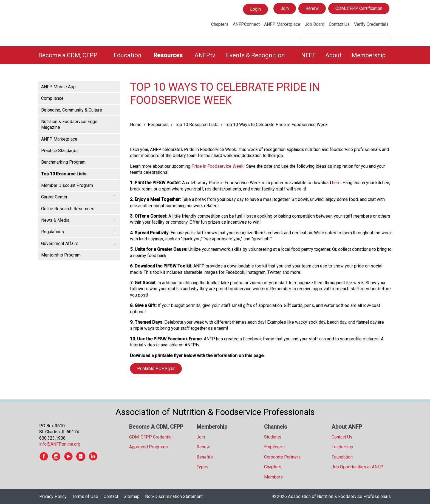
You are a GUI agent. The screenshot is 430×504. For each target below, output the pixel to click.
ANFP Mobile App (58, 87)
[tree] (79, 170)
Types (203, 467)
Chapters (220, 24)
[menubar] (215, 55)
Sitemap (132, 496)
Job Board (315, 24)
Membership (369, 55)
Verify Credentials (371, 24)
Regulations (53, 232)
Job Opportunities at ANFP (357, 467)
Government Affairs (60, 244)
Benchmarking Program (63, 162)
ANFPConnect (246, 24)
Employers (274, 447)
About (333, 55)
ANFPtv (205, 55)
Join (285, 8)
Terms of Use (85, 496)
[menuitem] (73, 55)
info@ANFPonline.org (60, 444)
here (336, 183)
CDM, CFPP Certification (359, 8)
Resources (168, 55)
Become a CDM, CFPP (68, 55)
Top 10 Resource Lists (197, 125)
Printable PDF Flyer (156, 368)
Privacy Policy (53, 496)
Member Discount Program (67, 185)
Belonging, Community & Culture (72, 110)
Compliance (52, 98)
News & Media (55, 220)
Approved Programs (148, 447)
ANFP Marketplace (282, 24)
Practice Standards (59, 151)
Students (273, 437)
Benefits (205, 457)
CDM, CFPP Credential (151, 437)
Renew (312, 8)
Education (128, 55)
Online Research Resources (68, 209)
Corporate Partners (282, 457)
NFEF (308, 55)
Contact (111, 496)
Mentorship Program (61, 255)
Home (136, 125)
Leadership (342, 447)
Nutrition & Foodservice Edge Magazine (69, 124)
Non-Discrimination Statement (174, 496)
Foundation (342, 457)
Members (273, 477)
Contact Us (339, 24)
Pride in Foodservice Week (217, 166)
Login (255, 9)
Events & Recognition (255, 55)
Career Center (54, 197)
